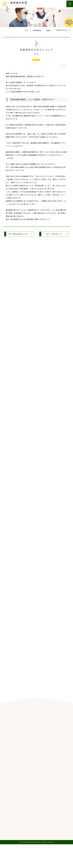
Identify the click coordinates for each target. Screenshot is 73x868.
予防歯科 (36, 60)
